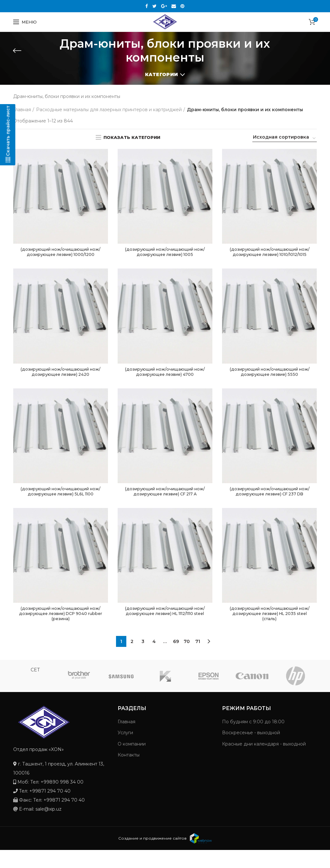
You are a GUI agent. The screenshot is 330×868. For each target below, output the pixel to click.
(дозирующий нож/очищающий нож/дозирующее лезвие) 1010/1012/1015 (269, 256)
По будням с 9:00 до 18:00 (253, 740)
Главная (22, 110)
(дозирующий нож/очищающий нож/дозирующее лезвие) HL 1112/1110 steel (165, 631)
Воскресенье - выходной (251, 751)
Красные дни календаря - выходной (264, 762)
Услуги (125, 751)
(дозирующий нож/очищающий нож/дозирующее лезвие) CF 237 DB (269, 504)
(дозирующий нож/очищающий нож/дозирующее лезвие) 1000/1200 (61, 256)
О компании (132, 762)
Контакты (129, 773)
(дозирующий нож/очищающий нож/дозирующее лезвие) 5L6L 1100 (60, 501)
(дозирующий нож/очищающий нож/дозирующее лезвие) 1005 (165, 253)
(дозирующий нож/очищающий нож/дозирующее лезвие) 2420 (61, 380)
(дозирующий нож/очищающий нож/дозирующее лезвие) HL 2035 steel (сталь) (270, 631)
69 (176, 659)
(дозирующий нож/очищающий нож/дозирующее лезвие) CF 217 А (165, 501)
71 (198, 659)
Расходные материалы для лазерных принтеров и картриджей (109, 110)
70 (187, 659)
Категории (161, 74)
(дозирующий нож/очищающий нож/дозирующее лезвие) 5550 (269, 380)
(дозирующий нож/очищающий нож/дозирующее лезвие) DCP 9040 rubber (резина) (61, 631)
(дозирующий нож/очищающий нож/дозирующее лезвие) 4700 (165, 380)
